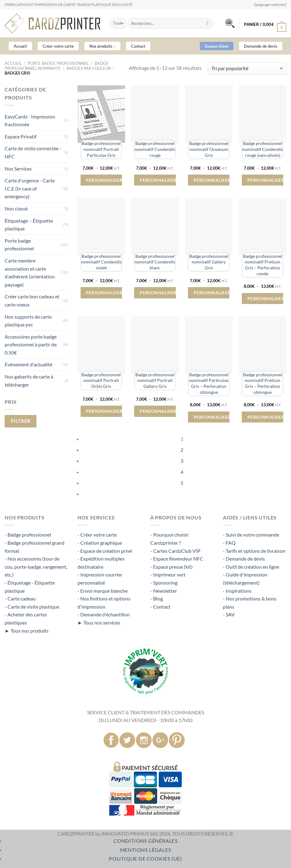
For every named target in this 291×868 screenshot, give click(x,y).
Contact (138, 46)
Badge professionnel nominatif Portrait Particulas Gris (101, 149)
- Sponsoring (164, 583)
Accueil (20, 46)
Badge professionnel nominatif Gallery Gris (209, 262)
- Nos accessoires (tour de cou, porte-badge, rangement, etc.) (36, 567)
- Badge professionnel (28, 535)
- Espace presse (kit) (171, 567)
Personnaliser (104, 180)
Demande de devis (261, 46)
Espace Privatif (21, 136)
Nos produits (102, 47)
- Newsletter (164, 591)
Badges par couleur (89, 68)
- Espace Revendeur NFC (177, 559)
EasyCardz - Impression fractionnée (30, 121)
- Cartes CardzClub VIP (175, 551)
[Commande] (247, 68)
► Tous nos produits (27, 631)
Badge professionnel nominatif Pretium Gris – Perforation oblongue (263, 383)
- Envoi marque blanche (103, 591)
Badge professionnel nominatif (57, 66)
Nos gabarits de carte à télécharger (29, 381)
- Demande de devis (244, 559)
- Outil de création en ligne (251, 567)
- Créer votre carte (97, 535)
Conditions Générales (145, 841)
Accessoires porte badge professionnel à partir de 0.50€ (31, 345)
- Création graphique (100, 543)
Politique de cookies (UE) (145, 858)
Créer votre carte (58, 46)
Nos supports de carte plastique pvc (28, 321)
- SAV (229, 614)
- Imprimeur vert (168, 574)
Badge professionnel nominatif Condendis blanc (155, 262)
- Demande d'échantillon (104, 614)
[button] (265, 23)
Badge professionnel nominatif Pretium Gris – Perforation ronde (263, 265)
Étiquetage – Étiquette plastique (29, 225)
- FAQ (229, 543)
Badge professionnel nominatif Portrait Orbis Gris (101, 380)
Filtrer (21, 421)
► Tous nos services (99, 622)
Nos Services (18, 169)
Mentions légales (146, 850)
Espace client (217, 46)
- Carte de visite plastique (32, 607)
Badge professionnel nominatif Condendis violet (101, 262)
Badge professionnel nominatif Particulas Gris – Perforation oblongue (209, 383)
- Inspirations (237, 591)
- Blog (157, 598)
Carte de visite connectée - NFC (33, 152)
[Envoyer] (207, 23)
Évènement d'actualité (28, 364)
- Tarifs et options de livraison (254, 551)
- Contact (160, 607)
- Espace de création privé (105, 551)
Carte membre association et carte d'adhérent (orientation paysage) (30, 272)
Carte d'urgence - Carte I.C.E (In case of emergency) (30, 188)
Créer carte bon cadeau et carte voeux (32, 300)
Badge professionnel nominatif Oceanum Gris (209, 149)
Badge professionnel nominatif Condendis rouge (155, 149)
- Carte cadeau (20, 598)
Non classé (16, 208)
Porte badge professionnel (58, 63)
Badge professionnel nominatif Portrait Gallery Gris (155, 380)
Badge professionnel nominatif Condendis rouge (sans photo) (263, 149)
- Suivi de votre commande (251, 535)
